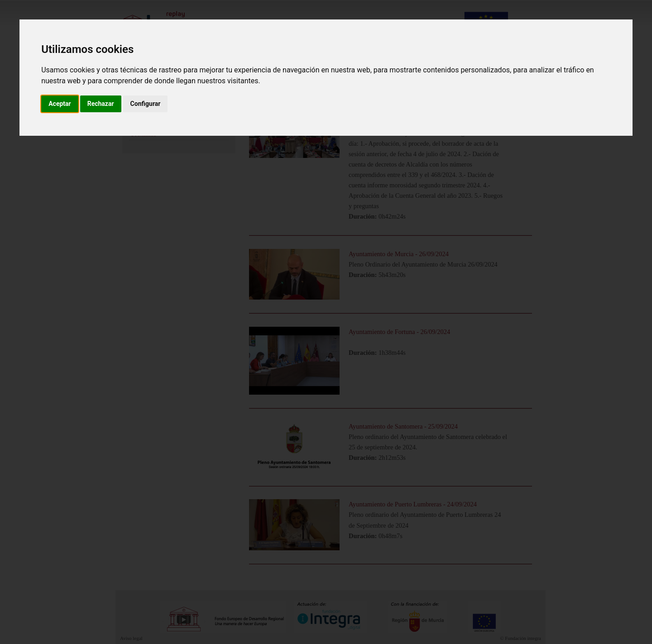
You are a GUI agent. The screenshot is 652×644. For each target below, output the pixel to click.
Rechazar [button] (101, 104)
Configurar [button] (146, 104)
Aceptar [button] (60, 104)
